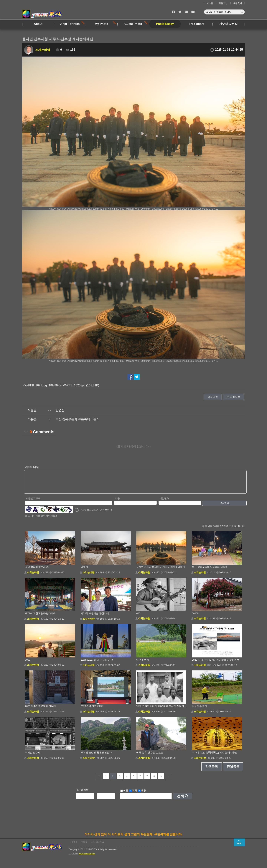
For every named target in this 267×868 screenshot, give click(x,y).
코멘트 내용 (31, 467)
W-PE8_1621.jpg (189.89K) (43, 385)
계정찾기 (238, 3)
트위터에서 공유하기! (137, 377)
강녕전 (60, 410)
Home (74, 846)
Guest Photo (133, 24)
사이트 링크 (98, 846)
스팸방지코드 (33, 502)
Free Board (197, 24)
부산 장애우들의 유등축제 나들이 (78, 419)
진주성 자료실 (228, 24)
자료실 (84, 846)
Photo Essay (165, 24)
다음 (168, 780)
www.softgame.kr (87, 858)
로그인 (210, 3)
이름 (117, 502)
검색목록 (213, 397)
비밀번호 (164, 502)
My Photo (102, 24)
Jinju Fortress (70, 24)
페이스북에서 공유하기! (130, 377)
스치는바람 (43, 50)
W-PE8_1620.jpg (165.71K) (81, 385)
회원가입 (223, 3)
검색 (180, 800)
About (38, 24)
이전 (99, 780)
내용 (142, 794)
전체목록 (235, 397)
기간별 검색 (82, 794)
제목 (133, 794)
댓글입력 (224, 507)
